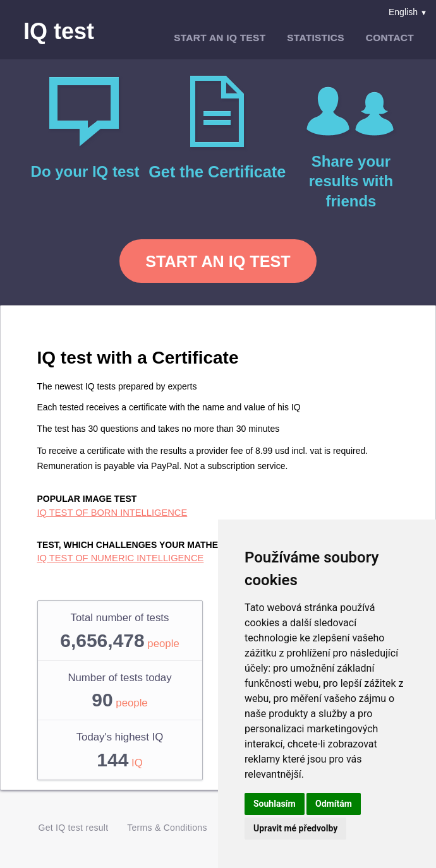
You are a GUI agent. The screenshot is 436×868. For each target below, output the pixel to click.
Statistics (316, 38)
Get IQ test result (74, 828)
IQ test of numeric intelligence (121, 558)
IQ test (59, 32)
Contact (390, 38)
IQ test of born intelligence (112, 513)
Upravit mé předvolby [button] (295, 828)
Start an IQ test (220, 38)
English (408, 12)
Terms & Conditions (167, 828)
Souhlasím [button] (275, 804)
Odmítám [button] (334, 804)
